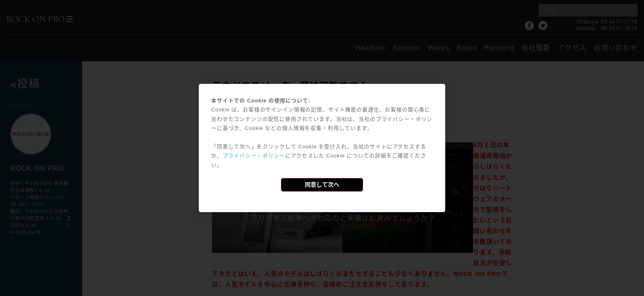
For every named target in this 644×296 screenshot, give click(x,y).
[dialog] (322, 148)
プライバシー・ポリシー (254, 156)
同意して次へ (322, 185)
